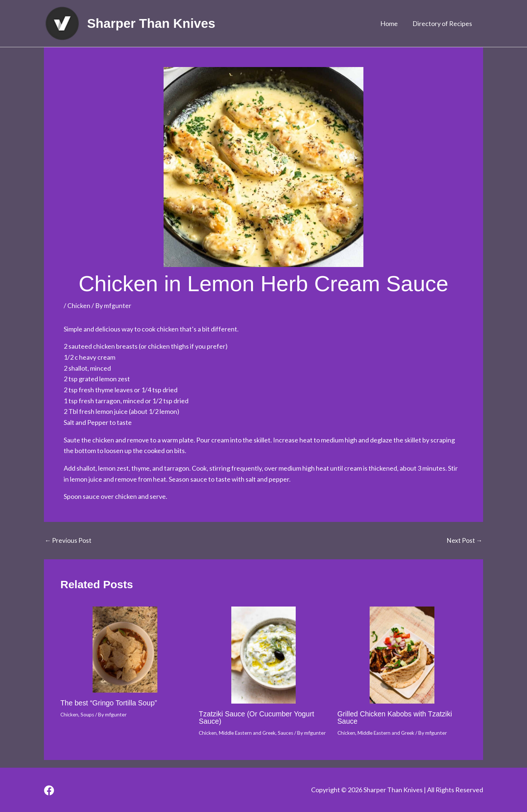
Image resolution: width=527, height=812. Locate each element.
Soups (88, 714)
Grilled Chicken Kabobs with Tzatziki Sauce (397, 718)
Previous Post (68, 540)
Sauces (289, 732)
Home (391, 23)
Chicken (79, 305)
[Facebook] (49, 791)
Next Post (464, 540)
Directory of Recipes (443, 23)
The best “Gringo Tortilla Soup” (110, 703)
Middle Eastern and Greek (249, 732)
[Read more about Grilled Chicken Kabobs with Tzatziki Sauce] (402, 655)
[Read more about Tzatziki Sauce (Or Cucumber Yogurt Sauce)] (263, 655)
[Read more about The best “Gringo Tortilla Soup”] (125, 650)
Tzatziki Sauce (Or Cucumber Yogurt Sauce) (258, 718)
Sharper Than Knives (151, 23)
